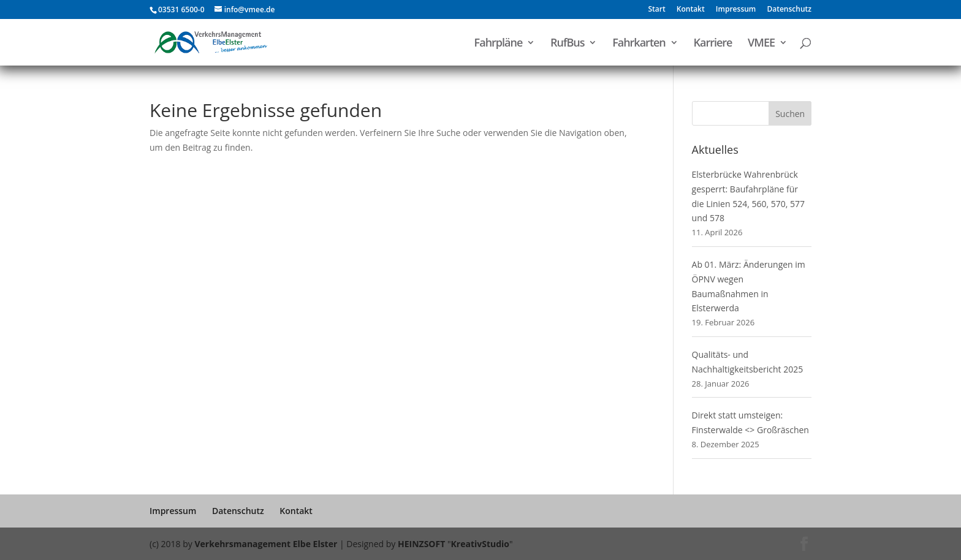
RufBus (568, 44)
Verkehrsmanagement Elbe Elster (266, 544)
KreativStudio (480, 544)
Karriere (712, 44)
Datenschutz (789, 10)
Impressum (736, 10)
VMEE (761, 44)
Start (656, 10)
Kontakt (691, 10)
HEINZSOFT (421, 544)
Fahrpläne (499, 44)
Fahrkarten (639, 44)
